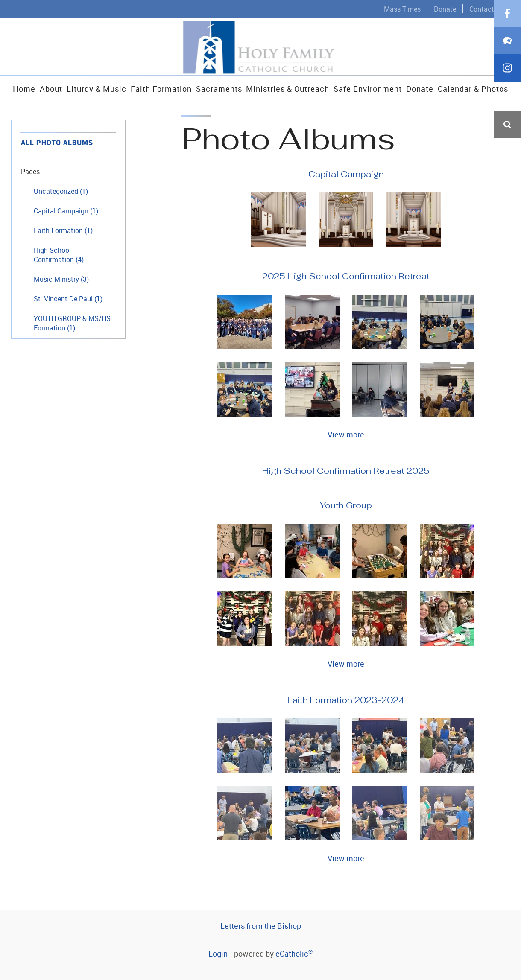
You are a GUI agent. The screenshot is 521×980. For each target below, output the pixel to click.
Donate (445, 9)
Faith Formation (63, 230)
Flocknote (507, 179)
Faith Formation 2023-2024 (346, 700)
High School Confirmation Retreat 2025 (346, 471)
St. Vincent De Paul (68, 299)
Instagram (507, 207)
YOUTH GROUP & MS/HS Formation (72, 323)
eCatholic (294, 954)
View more (346, 435)
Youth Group (346, 505)
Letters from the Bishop (261, 926)
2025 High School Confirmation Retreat (346, 276)
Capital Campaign (66, 211)
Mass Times (402, 9)
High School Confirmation (59, 255)
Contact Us (487, 9)
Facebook (507, 152)
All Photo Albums (57, 143)
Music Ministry (61, 279)
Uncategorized (61, 191)
